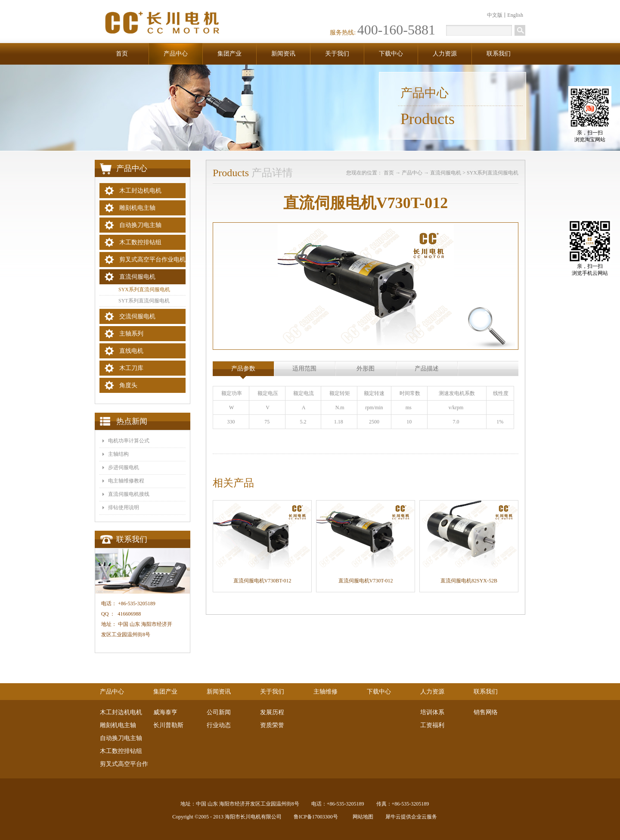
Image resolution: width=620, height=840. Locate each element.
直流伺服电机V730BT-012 (262, 581)
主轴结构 (118, 454)
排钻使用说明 (124, 507)
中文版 (495, 15)
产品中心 (412, 173)
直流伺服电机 (446, 173)
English (515, 15)
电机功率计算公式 (129, 441)
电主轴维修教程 (126, 481)
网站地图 (362, 817)
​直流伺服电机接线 (129, 494)
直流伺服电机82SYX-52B (469, 581)
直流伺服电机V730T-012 (366, 581)
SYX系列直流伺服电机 (493, 173)
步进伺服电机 (124, 467)
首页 (122, 54)
